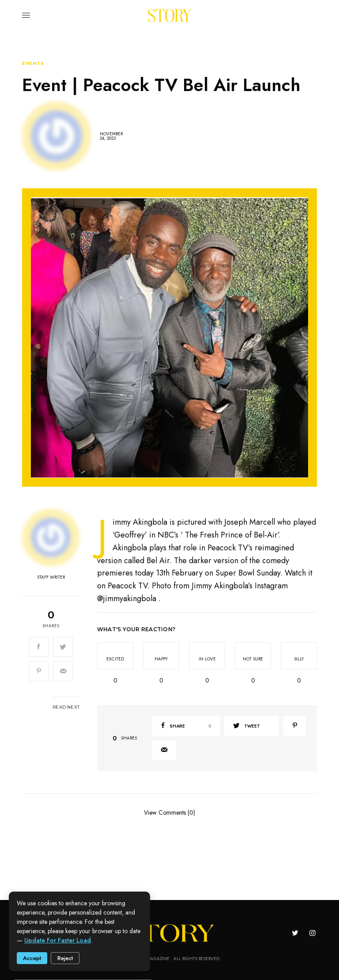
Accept (32, 958)
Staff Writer (51, 577)
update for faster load (58, 940)
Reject (65, 958)
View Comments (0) (169, 812)
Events (33, 63)
